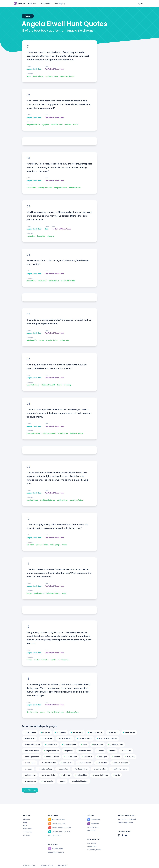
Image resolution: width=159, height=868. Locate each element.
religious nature (33, 125)
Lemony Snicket (95, 732)
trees (29, 76)
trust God (42, 281)
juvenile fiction (52, 340)
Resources (91, 830)
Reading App (92, 846)
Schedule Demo (93, 827)
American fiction (76, 500)
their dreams (63, 660)
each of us (31, 236)
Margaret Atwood (32, 745)
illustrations (38, 76)
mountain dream (67, 76)
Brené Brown (129, 732)
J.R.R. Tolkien (30, 732)
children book (75, 188)
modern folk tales (41, 660)
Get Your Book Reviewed (127, 819)
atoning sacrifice (45, 188)
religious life (32, 340)
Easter (76, 125)
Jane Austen (46, 738)
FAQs (25, 826)
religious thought (48, 385)
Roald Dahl (113, 732)
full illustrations (76, 433)
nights (53, 660)
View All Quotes (30, 790)
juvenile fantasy (33, 433)
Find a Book (92, 843)
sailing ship (65, 340)
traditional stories (47, 500)
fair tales (30, 545)
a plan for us (54, 281)
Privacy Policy (62, 865)
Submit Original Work (125, 822)
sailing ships (55, 545)
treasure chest (57, 125)
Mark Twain (60, 732)
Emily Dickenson (65, 738)
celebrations (62, 500)
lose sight (41, 236)
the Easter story (51, 76)
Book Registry (60, 4)
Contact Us (28, 832)
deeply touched (61, 188)
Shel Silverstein (69, 745)
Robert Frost (30, 738)
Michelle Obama (85, 738)
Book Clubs (32, 4)
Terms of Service (46, 865)
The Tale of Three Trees (54, 69)
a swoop (68, 385)
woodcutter (63, 433)
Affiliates (27, 835)
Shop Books (46, 4)
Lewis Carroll (77, 732)
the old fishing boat (55, 712)
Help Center (28, 829)
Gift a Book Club (54, 835)
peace (43, 712)
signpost (45, 125)
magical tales (32, 500)
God (46, 229)
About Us (27, 819)
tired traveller (32, 712)
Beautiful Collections (56, 852)
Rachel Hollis (51, 745)
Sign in (140, 4)
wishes (68, 125)
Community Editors (94, 850)
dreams (51, 236)
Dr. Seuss (45, 732)
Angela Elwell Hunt (34, 69)
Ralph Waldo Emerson (107, 738)
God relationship (68, 281)
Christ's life (31, 188)
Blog (25, 822)
